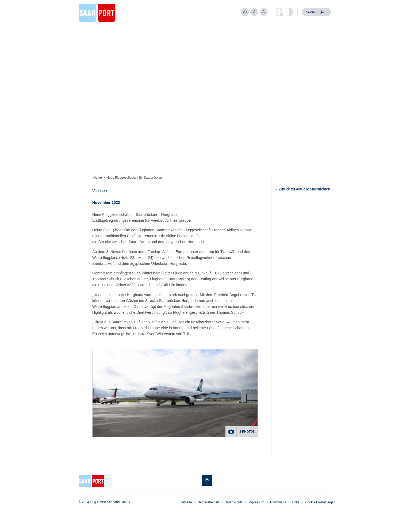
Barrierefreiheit (208, 502)
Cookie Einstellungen (320, 502)
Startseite (185, 502)
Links (296, 502)
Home (98, 178)
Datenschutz (234, 502)
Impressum (256, 502)
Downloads (278, 502)
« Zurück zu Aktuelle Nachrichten (303, 189)
